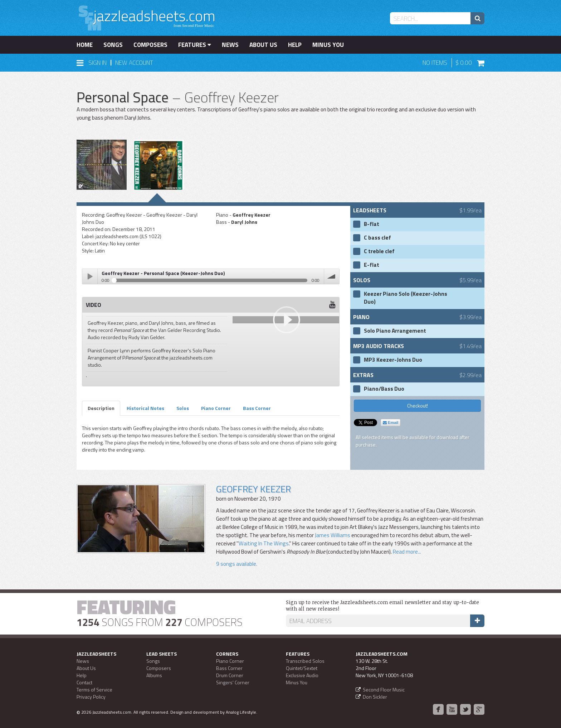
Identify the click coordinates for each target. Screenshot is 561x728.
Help (295, 45)
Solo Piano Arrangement (395, 331)
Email (391, 423)
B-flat (372, 224)
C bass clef (377, 238)
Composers (150, 45)
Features (195, 45)
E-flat (372, 265)
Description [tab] (101, 408)
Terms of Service (94, 690)
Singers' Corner (233, 682)
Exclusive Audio (302, 675)
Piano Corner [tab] (216, 408)
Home (85, 45)
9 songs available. (237, 564)
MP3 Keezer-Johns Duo (393, 360)
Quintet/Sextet (302, 668)
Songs (113, 45)
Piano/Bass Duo (384, 389)
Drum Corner (230, 675)
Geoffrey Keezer (253, 489)
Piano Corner (230, 661)
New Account (134, 63)
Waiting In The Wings (264, 543)
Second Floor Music (384, 690)
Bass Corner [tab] (257, 408)
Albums (154, 675)
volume (332, 276)
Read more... (406, 552)
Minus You (328, 45)
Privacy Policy (91, 697)
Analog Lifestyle (241, 712)
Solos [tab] (183, 408)
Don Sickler (375, 697)
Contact (84, 682)
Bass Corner (229, 668)
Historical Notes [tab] (145, 408)
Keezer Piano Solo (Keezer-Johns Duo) (406, 298)
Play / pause (90, 276)
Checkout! (418, 406)
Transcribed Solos (305, 661)
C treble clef (379, 251)
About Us (263, 45)
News (230, 45)
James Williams (333, 535)
